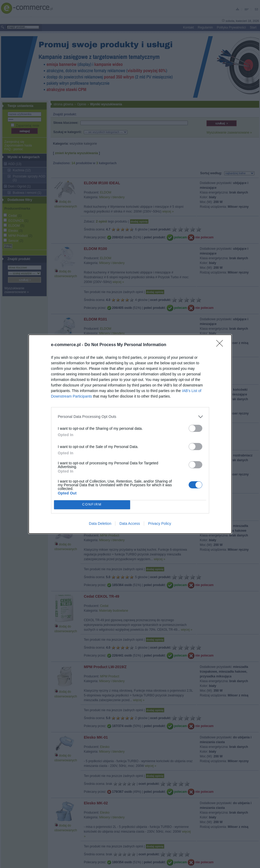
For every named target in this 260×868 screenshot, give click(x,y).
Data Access (130, 523)
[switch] (195, 428)
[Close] (221, 345)
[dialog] (130, 434)
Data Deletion (100, 523)
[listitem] (130, 417)
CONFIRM (92, 505)
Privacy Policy (160, 523)
